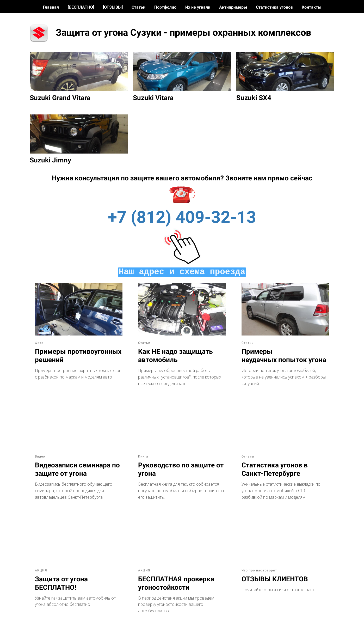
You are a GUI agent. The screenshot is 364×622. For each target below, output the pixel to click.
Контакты (311, 7)
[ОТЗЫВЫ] (113, 7)
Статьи (139, 7)
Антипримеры (234, 7)
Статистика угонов (275, 7)
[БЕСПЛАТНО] (81, 7)
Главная (51, 7)
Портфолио (166, 7)
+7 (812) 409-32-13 (182, 217)
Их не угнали (198, 7)
